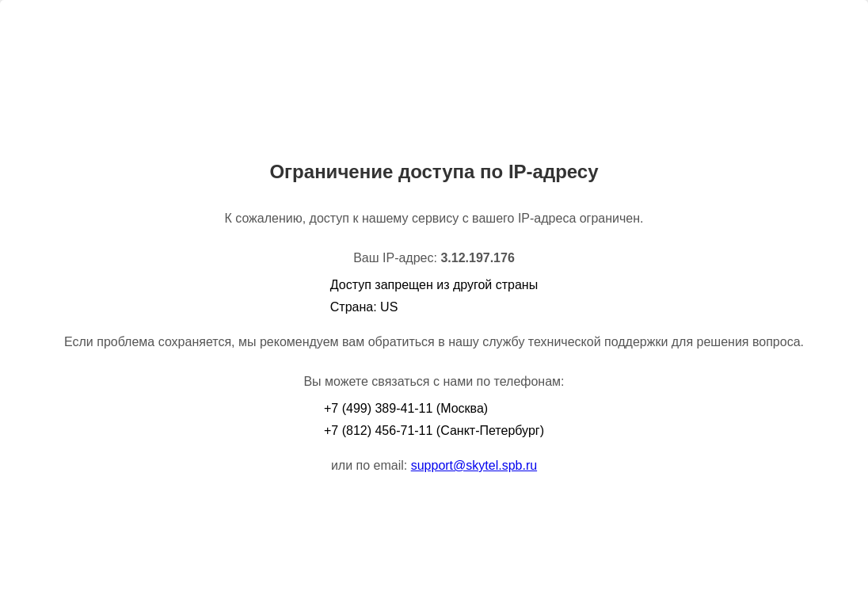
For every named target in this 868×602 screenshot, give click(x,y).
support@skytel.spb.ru (474, 465)
